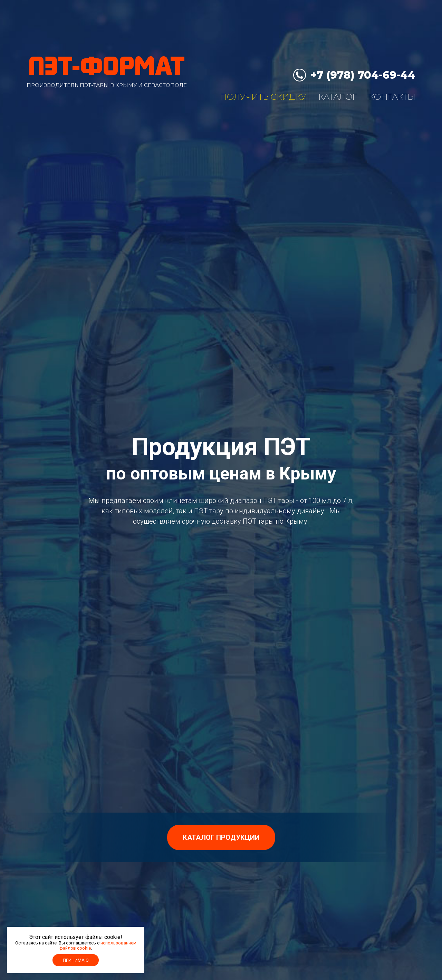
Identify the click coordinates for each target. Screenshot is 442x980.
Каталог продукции (221, 837)
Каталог (338, 97)
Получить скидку (263, 97)
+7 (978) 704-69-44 (363, 75)
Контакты (392, 97)
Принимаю (76, 960)
